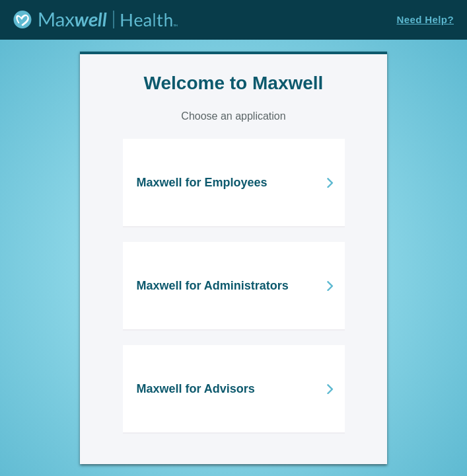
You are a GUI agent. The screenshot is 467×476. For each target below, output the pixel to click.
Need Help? (425, 20)
